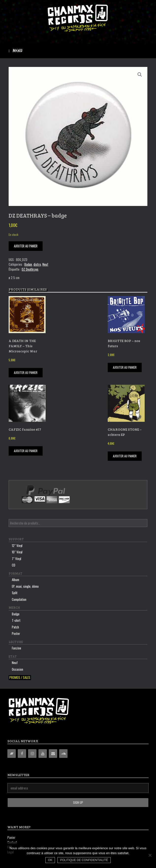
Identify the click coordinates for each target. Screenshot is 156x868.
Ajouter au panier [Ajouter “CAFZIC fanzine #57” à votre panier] (26, 451)
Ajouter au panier (26, 246)
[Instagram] (32, 754)
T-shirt (16, 620)
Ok (50, 860)
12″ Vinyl (17, 545)
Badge (28, 264)
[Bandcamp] (12, 754)
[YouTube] (43, 754)
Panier (11, 837)
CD (14, 565)
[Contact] (53, 754)
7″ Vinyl (17, 559)
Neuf (45, 264)
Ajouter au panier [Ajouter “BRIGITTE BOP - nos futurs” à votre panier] (125, 367)
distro (37, 264)
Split (15, 593)
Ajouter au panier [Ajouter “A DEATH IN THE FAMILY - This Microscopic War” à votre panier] (26, 373)
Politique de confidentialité (84, 860)
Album (16, 580)
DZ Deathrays (30, 269)
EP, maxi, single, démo (25, 586)
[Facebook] (22, 754)
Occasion (17, 669)
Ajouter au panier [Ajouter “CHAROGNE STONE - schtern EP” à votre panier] (125, 456)
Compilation (19, 599)
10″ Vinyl (17, 552)
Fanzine (17, 648)
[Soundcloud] (63, 754)
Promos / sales (20, 677)
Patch (15, 627)
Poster (16, 633)
